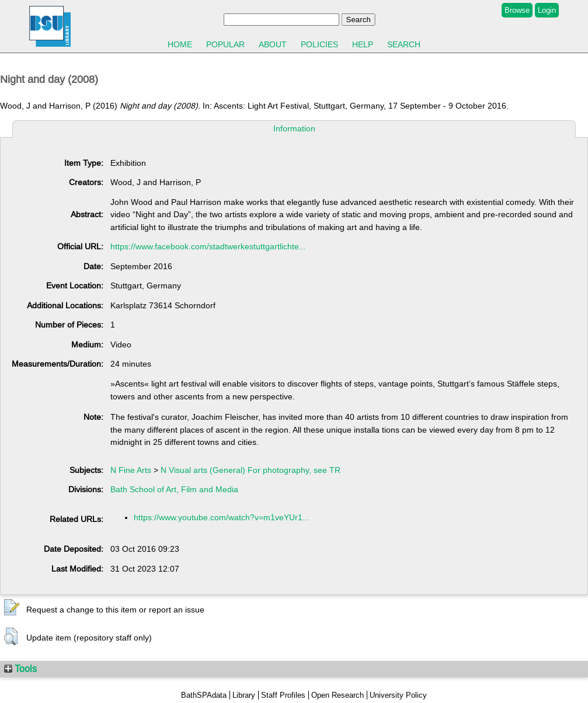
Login (547, 10)
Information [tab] (294, 128)
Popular (225, 44)
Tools (20, 669)
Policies (319, 44)
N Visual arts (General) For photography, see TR (250, 470)
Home (180, 44)
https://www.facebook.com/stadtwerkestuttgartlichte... (208, 246)
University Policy (398, 695)
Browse (517, 10)
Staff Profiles (283, 695)
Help (363, 44)
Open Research (338, 695)
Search (404, 44)
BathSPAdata (204, 695)
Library (244, 695)
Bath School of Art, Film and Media (174, 489)
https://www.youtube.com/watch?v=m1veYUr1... (222, 517)
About (273, 44)
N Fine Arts (131, 470)
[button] (12, 608)
